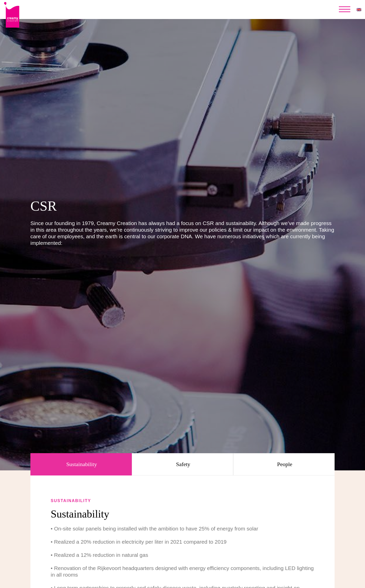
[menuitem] (359, 10)
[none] (359, 10)
